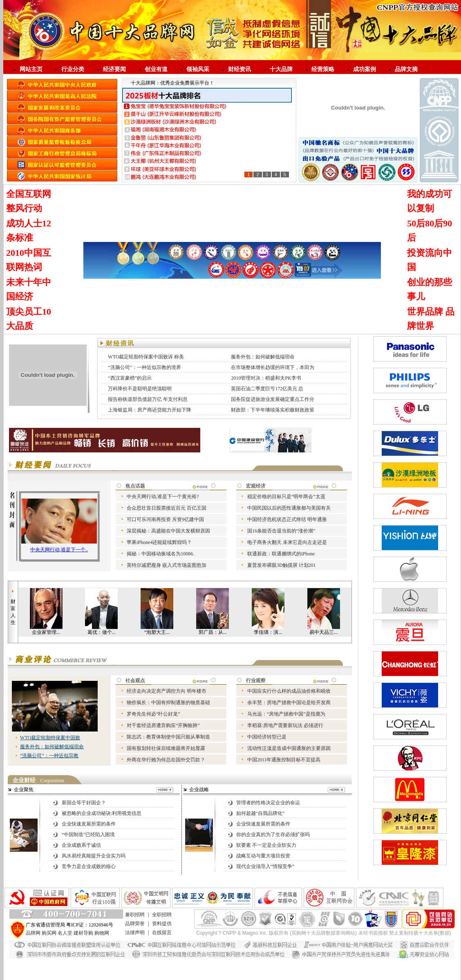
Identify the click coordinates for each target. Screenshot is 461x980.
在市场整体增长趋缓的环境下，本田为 (273, 367)
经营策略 (323, 69)
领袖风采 (198, 69)
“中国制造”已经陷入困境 (88, 835)
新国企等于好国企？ (84, 803)
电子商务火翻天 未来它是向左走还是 (287, 542)
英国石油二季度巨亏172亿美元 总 (267, 389)
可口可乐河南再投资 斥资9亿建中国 (165, 519)
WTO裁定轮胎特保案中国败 (50, 738)
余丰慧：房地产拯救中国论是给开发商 (289, 703)
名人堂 (65, 933)
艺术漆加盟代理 (104, 969)
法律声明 (135, 933)
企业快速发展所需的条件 (89, 824)
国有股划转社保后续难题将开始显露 (166, 748)
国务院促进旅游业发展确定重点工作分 (273, 399)
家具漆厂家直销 (278, 962)
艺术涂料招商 (270, 969)
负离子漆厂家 (313, 962)
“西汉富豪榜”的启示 (130, 378)
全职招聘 (162, 915)
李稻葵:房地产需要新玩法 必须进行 (285, 725)
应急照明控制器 (104, 976)
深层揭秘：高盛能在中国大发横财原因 (168, 531)
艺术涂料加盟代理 (143, 969)
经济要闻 (114, 69)
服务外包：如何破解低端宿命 (263, 357)
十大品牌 (281, 69)
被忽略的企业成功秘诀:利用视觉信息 (102, 813)
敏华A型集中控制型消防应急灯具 (348, 969)
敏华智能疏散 (262, 976)
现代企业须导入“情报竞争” (265, 866)
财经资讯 (239, 69)
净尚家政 (389, 976)
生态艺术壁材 (238, 969)
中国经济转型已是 (267, 737)
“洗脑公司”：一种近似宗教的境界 (144, 367)
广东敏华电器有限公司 (190, 976)
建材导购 (83, 933)
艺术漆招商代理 (179, 962)
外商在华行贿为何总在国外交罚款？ (166, 760)
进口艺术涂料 (366, 962)
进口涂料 (175, 969)
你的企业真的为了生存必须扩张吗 (273, 835)
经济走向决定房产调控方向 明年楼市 (167, 691)
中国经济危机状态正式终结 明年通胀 (287, 519)
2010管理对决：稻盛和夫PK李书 (266, 378)
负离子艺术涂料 (360, 976)
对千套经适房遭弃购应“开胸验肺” (163, 725)
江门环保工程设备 (299, 976)
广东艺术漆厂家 (215, 962)
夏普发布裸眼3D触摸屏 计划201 (282, 565)
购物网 (102, 933)
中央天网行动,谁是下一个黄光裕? (163, 497)
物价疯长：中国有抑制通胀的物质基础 (168, 703)
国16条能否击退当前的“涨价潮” (281, 531)
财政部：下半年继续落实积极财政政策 (273, 410)
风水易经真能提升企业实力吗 (94, 856)
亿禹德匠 (331, 976)
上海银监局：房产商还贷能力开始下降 (150, 410)
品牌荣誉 (135, 924)
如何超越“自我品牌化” (261, 813)
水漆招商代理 (123, 962)
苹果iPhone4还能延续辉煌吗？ (159, 542)
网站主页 (31, 69)
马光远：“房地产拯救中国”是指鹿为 (286, 714)
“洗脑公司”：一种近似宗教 (49, 756)
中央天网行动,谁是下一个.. (59, 550)
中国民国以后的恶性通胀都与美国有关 (289, 508)
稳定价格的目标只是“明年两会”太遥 (286, 497)
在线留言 (162, 933)
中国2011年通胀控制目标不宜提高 (284, 760)
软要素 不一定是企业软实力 (266, 845)
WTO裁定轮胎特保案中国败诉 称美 (146, 357)
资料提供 (162, 924)
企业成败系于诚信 (81, 845)
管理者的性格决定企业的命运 (268, 803)
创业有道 (156, 69)
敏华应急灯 (72, 976)
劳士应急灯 (298, 969)
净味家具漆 (247, 962)
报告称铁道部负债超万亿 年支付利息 (148, 399)
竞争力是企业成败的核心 (89, 866)
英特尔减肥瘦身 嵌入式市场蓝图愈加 (167, 565)
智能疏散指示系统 (143, 976)
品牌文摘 (406, 69)
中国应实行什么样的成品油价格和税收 (289, 691)
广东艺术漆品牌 (204, 969)
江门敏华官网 (231, 976)
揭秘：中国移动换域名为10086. (160, 554)
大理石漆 (150, 962)
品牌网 (33, 933)
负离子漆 (339, 962)
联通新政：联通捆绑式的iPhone (281, 554)
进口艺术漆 (72, 969)
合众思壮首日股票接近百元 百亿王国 (167, 508)
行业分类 (73, 69)
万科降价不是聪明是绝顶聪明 (140, 389)
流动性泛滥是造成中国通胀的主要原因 (289, 748)
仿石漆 (76, 962)
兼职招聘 (135, 915)
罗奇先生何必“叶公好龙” (153, 714)
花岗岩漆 (96, 962)
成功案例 (365, 69)
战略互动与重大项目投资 (263, 856)
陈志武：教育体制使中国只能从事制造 (168, 737)
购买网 (49, 933)
